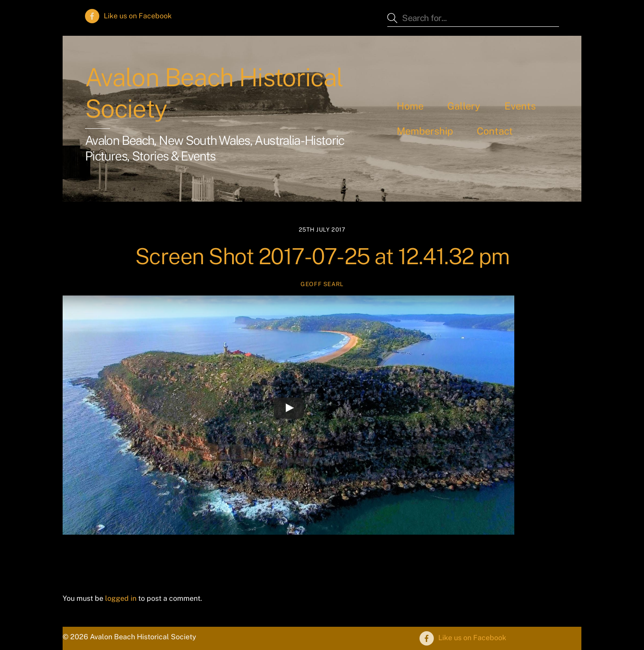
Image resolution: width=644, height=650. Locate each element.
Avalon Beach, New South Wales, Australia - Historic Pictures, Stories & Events (215, 148)
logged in (121, 598)
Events (520, 106)
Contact (495, 131)
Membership (425, 131)
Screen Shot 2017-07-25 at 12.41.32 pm (322, 256)
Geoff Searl (322, 284)
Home (410, 106)
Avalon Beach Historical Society (214, 93)
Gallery (464, 106)
